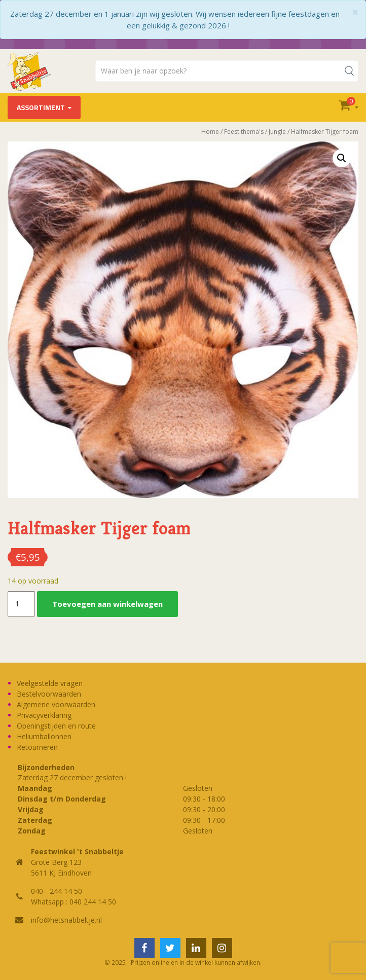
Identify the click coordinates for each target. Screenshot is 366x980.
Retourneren (37, 747)
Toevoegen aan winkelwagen (107, 604)
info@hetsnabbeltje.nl (66, 920)
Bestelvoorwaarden (49, 694)
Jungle (277, 132)
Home (210, 132)
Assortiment (41, 107)
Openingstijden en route (56, 726)
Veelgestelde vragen (50, 683)
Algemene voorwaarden (56, 704)
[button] (342, 158)
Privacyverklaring (44, 715)
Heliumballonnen (44, 736)
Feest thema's (244, 132)
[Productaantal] (21, 604)
